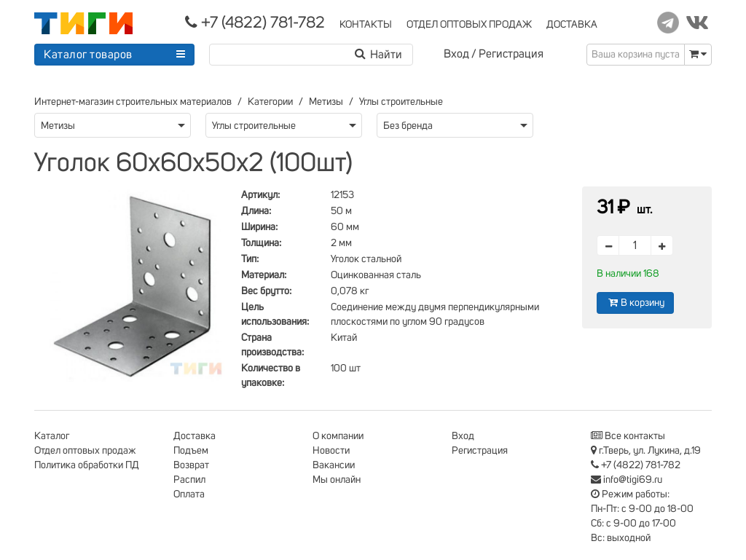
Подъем (191, 451)
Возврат (191, 465)
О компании (338, 436)
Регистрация (511, 54)
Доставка (195, 436)
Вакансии (334, 465)
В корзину (635, 303)
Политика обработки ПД (87, 465)
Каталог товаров (88, 55)
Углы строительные (401, 102)
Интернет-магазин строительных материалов (133, 102)
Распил (189, 480)
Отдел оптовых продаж (85, 451)
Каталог (52, 436)
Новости (331, 451)
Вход (456, 54)
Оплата (189, 494)
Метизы (326, 102)
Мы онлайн (337, 480)
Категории (270, 102)
